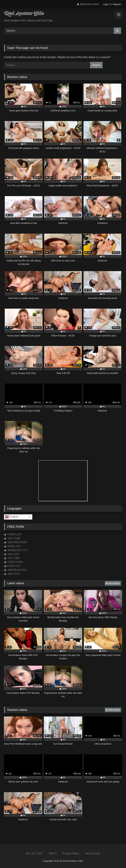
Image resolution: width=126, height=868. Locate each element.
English (12, 517)
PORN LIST (13, 534)
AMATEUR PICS (15, 570)
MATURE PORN (15, 542)
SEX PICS (12, 574)
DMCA (53, 853)
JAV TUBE (12, 558)
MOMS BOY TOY (16, 550)
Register (117, 4)
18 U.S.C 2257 (34, 853)
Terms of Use (93, 853)
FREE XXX (12, 546)
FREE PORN (13, 562)
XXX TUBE (12, 538)
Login (106, 4)
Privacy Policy (71, 853)
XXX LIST (12, 554)
